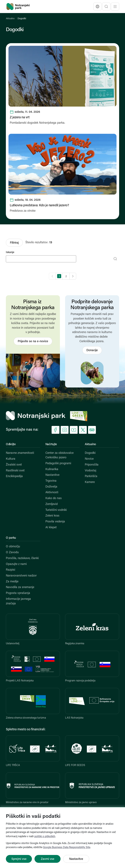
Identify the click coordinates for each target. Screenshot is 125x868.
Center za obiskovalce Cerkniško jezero (59, 455)
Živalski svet (14, 465)
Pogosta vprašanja (18, 593)
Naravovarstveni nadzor (21, 576)
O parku (11, 538)
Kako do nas (54, 498)
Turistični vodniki (56, 510)
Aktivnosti (52, 492)
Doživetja (51, 487)
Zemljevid (52, 504)
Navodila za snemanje (20, 587)
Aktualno (10, 19)
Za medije (12, 582)
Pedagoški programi (58, 463)
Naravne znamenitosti (20, 453)
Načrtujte (51, 444)
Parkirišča (91, 476)
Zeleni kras (52, 516)
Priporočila (92, 465)
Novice (89, 459)
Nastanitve (52, 475)
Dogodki (90, 453)
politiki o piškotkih (45, 837)
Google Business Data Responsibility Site (67, 847)
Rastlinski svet (15, 471)
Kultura (11, 459)
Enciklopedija (14, 476)
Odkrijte (11, 444)
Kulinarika (52, 469)
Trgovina (51, 481)
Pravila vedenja (55, 522)
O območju (13, 547)
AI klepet (51, 528)
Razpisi (10, 570)
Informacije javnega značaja (18, 601)
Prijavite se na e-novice (33, 341)
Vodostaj (90, 471)
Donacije (92, 350)
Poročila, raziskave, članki (22, 558)
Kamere (90, 482)
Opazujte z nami (16, 564)
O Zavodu (12, 552)
